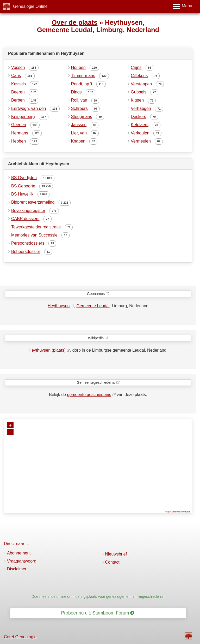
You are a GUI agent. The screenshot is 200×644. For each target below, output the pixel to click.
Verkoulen (140, 133)
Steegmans (82, 117)
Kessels (18, 84)
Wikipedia (96, 338)
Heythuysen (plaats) (47, 350)
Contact (112, 562)
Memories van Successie (34, 235)
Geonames (96, 294)
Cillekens (139, 76)
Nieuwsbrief (116, 554)
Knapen (78, 141)
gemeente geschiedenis (89, 395)
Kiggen (137, 100)
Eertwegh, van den (29, 108)
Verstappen (141, 84)
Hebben (18, 141)
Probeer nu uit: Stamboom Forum (98, 613)
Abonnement (19, 553)
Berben (18, 100)
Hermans (20, 133)
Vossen (18, 67)
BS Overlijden (24, 178)
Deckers (138, 117)
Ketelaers (140, 125)
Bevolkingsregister (28, 211)
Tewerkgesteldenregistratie (36, 227)
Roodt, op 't (82, 84)
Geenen (19, 125)
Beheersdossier (26, 252)
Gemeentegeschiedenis (96, 382)
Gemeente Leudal (93, 306)
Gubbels (139, 92)
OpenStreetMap (174, 512)
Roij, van (79, 100)
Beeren (18, 92)
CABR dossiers (25, 219)
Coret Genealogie (20, 637)
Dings (76, 92)
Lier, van (79, 133)
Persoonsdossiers (28, 243)
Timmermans (83, 76)
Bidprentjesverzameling (33, 202)
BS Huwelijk (22, 194)
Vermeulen (141, 141)
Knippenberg (23, 117)
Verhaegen (141, 108)
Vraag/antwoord (22, 561)
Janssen (79, 125)
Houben (78, 67)
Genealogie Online (30, 6)
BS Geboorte (23, 186)
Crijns (136, 67)
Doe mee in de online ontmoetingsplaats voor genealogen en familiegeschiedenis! (98, 596)
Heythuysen (59, 306)
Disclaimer (17, 569)
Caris (16, 76)
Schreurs (79, 108)
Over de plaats (74, 22)
